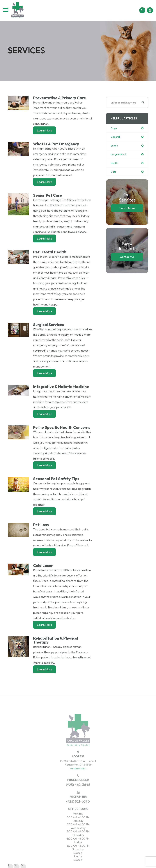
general (116, 137)
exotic (114, 146)
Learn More (44, 130)
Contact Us (127, 257)
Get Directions (78, 777)
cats (114, 172)
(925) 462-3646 (78, 793)
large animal (119, 155)
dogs (114, 128)
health (115, 163)
